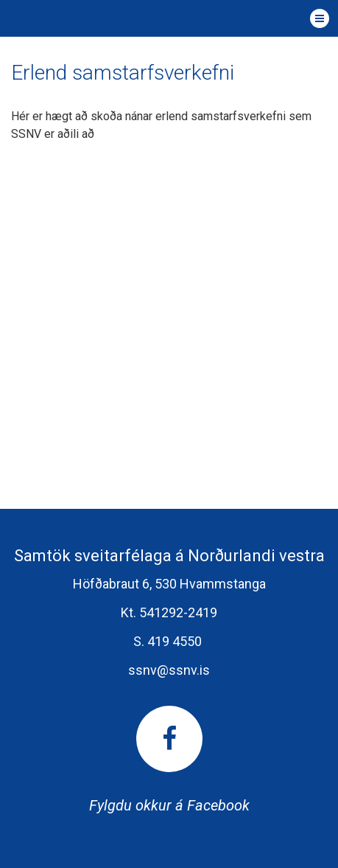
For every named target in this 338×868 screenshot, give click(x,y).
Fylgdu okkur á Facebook (169, 760)
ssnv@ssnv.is (169, 670)
